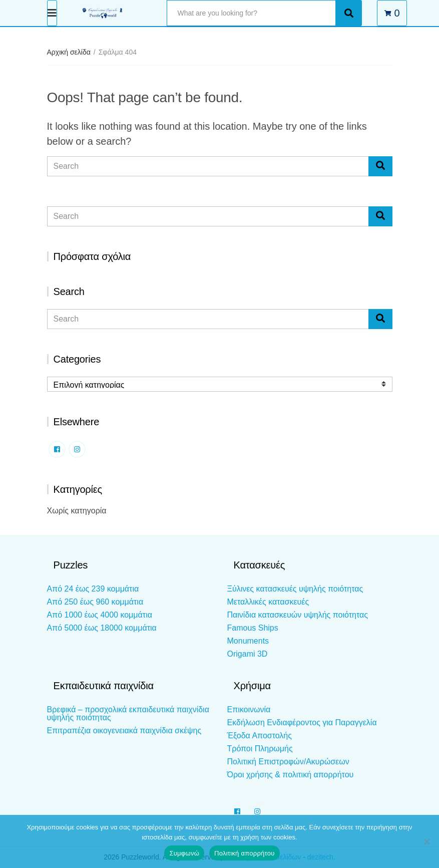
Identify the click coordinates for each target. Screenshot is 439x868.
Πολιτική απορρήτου (244, 853)
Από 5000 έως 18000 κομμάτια (102, 628)
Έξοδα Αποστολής (260, 736)
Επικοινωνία (249, 709)
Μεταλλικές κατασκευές (268, 602)
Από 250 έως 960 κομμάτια (95, 602)
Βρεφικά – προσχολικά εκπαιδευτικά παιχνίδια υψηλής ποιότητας (128, 713)
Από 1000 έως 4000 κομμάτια (100, 615)
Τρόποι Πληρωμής (260, 749)
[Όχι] (426, 841)
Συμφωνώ (184, 853)
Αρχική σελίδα (69, 52)
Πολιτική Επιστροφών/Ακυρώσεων (288, 762)
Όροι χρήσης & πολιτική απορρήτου (291, 775)
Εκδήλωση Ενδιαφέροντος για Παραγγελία (302, 722)
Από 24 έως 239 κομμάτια (93, 589)
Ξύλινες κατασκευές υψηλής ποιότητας (295, 589)
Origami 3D (248, 654)
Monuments (248, 641)
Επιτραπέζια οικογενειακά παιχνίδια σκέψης (124, 731)
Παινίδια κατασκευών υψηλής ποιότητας (298, 615)
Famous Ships (253, 628)
